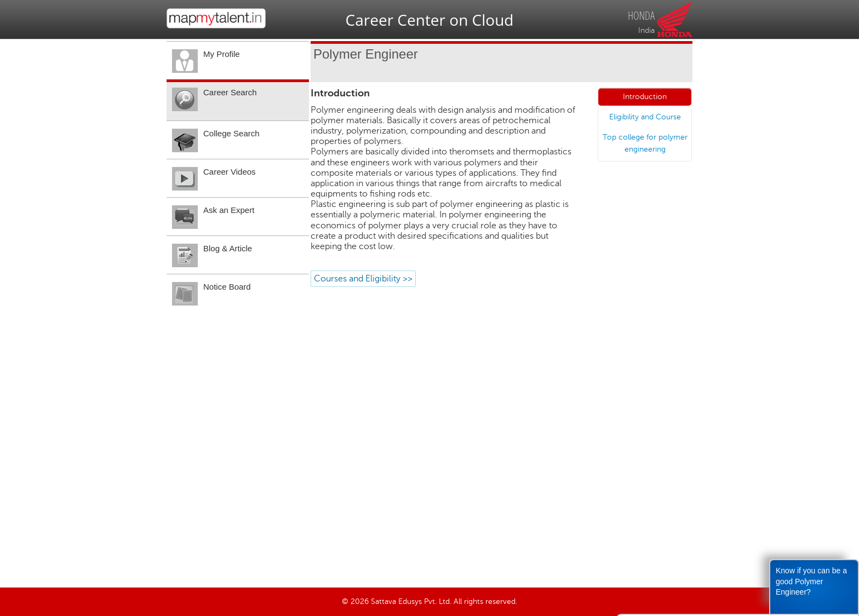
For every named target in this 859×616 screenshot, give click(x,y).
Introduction (645, 97)
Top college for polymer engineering (645, 143)
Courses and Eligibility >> (363, 279)
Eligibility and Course (645, 117)
